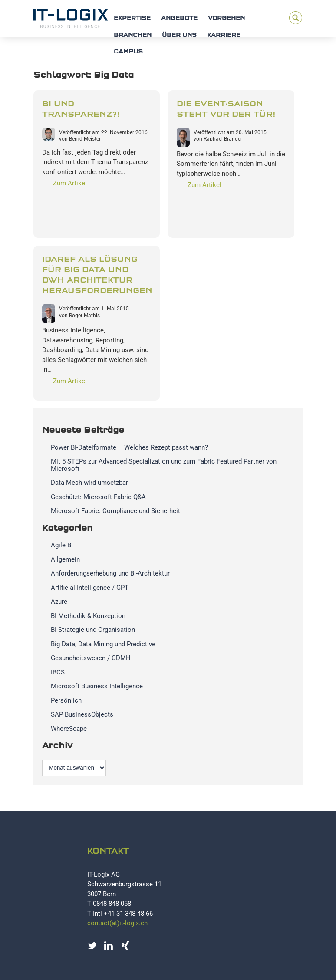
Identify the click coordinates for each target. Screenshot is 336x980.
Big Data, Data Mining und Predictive (103, 644)
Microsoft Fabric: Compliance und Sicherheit (115, 511)
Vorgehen (226, 18)
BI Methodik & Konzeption (88, 616)
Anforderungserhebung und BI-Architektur (110, 573)
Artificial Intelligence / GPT (90, 588)
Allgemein (65, 559)
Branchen (133, 35)
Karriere (224, 35)
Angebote (179, 18)
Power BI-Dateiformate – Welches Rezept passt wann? (129, 447)
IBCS (58, 672)
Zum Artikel (70, 183)
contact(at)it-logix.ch (117, 923)
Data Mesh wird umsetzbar (89, 483)
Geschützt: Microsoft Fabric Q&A (98, 497)
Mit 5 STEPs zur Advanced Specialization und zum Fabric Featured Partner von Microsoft (164, 465)
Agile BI (62, 545)
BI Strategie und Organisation (93, 630)
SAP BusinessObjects (82, 714)
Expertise (132, 18)
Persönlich (66, 700)
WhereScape (69, 729)
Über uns (179, 35)
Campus (128, 52)
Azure (59, 602)
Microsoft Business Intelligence (97, 686)
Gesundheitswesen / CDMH (91, 658)
